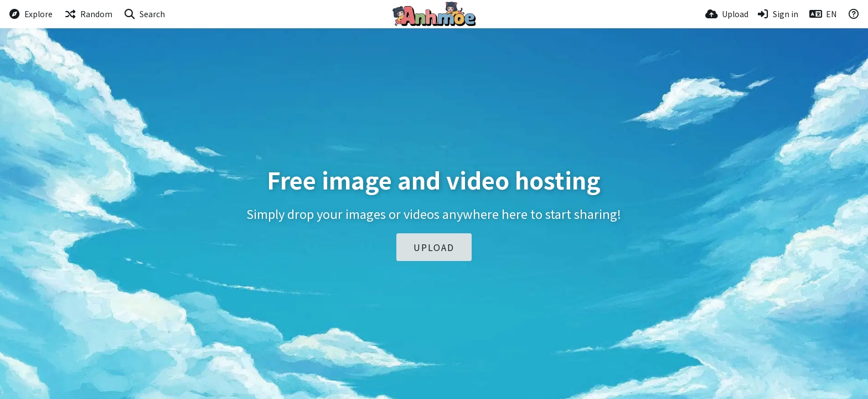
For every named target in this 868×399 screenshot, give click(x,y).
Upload (434, 247)
